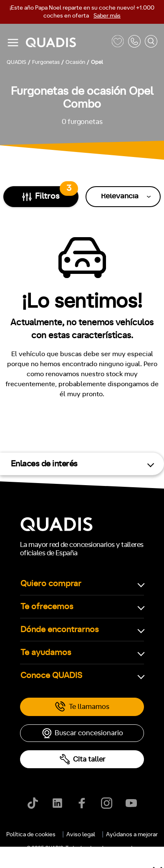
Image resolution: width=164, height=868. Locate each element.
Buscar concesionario (82, 733)
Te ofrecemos (47, 607)
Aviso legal (81, 835)
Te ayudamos (46, 653)
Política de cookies (31, 835)
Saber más (107, 16)
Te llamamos (82, 707)
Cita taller (82, 759)
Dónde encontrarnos (60, 630)
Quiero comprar (51, 584)
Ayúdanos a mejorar (132, 835)
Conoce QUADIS (51, 676)
